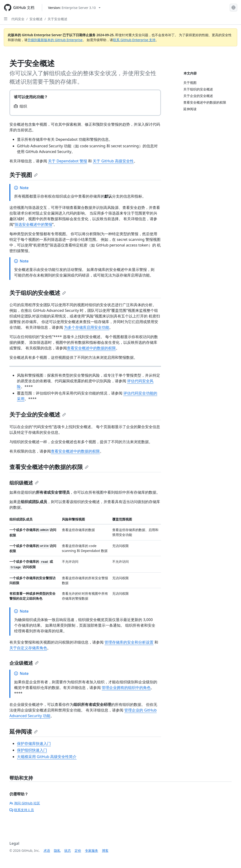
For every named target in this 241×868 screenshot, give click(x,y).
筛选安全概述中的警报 (33, 224)
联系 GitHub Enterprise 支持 (134, 40)
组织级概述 (24, 483)
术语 (47, 850)
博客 (105, 850)
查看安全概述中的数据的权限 (91, 348)
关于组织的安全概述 (38, 293)
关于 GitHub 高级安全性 (113, 161)
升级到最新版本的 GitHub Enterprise (55, 40)
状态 (68, 850)
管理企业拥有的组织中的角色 (126, 688)
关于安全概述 (57, 19)
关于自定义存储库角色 (28, 648)
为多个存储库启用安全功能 (87, 327)
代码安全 (18, 19)
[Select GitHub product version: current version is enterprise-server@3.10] (74, 8)
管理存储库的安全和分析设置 (129, 642)
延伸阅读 (24, 731)
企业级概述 (24, 663)
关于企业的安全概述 (38, 414)
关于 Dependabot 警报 (68, 161)
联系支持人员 (22, 810)
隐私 (57, 850)
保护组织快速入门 (32, 750)
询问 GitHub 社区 (25, 803)
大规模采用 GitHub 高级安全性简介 (47, 757)
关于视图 (24, 175)
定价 (78, 850)
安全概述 (36, 19)
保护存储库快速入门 (34, 743)
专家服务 (92, 850)
